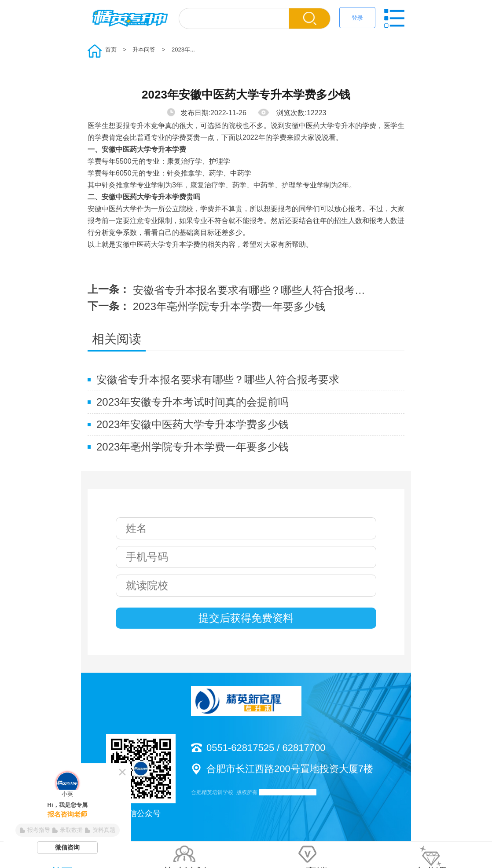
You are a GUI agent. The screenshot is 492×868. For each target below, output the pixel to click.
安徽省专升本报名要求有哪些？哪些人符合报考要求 (254, 290)
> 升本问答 (137, 49)
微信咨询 (67, 847)
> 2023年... (176, 49)
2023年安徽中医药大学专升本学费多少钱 (193, 424)
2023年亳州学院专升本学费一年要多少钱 (229, 306)
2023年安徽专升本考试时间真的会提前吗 (193, 402)
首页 (111, 49)
